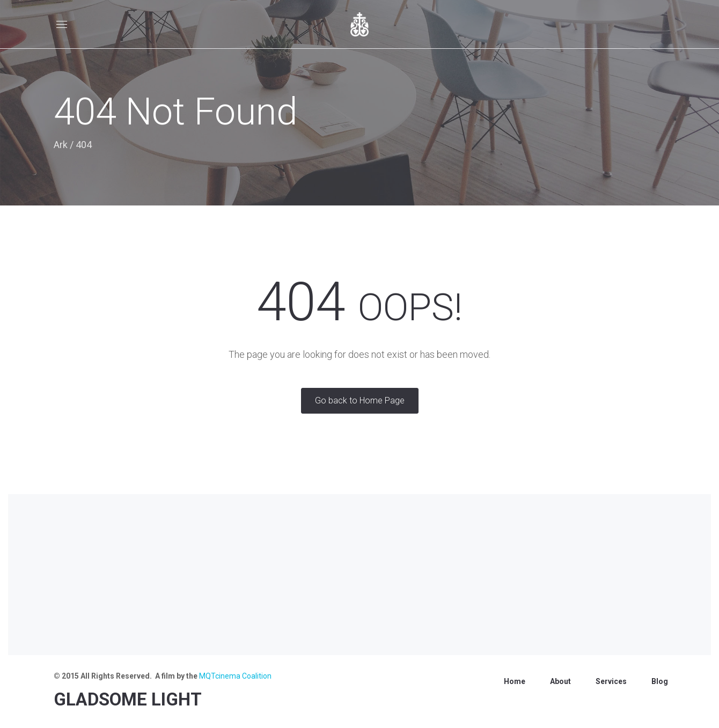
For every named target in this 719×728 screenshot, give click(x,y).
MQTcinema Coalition (235, 676)
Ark (61, 145)
